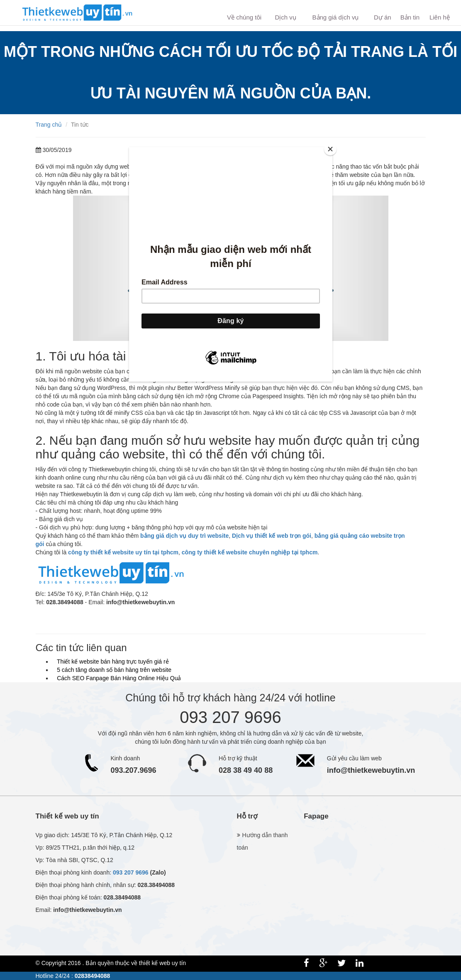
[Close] (330, 149)
